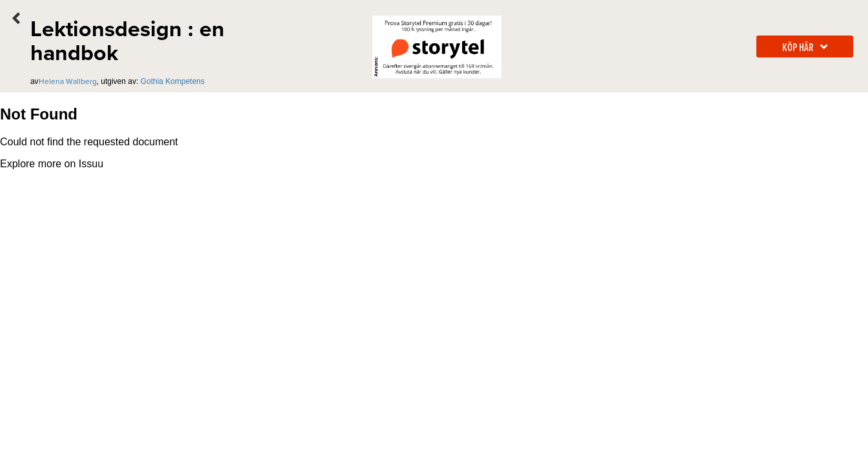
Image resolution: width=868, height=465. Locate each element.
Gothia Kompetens (173, 81)
